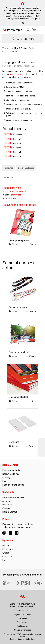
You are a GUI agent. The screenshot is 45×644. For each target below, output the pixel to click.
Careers (6, 508)
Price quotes (8, 549)
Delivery (6, 478)
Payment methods (11, 470)
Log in (5, 560)
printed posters (17, 74)
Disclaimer (22, 618)
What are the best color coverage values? (24, 104)
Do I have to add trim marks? (19, 109)
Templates (9, 168)
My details (7, 546)
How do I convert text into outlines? (21, 96)
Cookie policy (22, 626)
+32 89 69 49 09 (19, 191)
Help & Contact (21, 48)
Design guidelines (11, 474)
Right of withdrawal (22, 615)
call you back (16, 195)
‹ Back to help (8, 178)
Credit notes (8, 557)
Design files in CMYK (15, 87)
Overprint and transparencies (19, 100)
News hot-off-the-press (13, 497)
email (18, 198)
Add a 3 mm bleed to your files (19, 91)
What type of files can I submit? (20, 83)
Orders (6, 553)
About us (7, 501)
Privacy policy (23, 622)
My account (8, 540)
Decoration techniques (13, 485)
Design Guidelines (26, 168)
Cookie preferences (22, 630)
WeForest (7, 505)
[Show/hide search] (28, 30)
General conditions (22, 611)
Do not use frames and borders (20, 121)
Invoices (6, 481)
